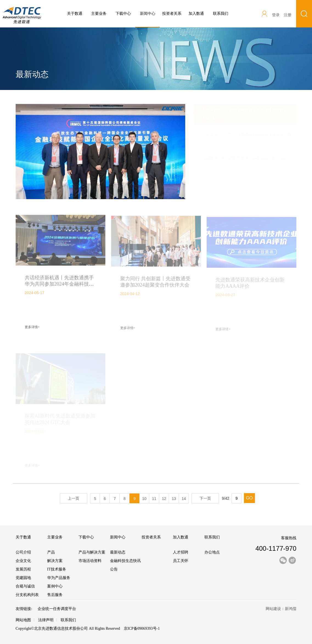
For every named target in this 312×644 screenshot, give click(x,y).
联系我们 (221, 14)
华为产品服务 (59, 578)
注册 (288, 15)
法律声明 (46, 620)
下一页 (205, 498)
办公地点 (212, 552)
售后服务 (55, 595)
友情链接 (23, 609)
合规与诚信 (25, 586)
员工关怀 (181, 561)
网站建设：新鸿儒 (281, 609)
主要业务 (99, 14)
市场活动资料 (90, 561)
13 (174, 499)
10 (144, 499)
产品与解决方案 (92, 552)
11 (154, 499)
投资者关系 (172, 14)
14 (184, 499)
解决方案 (55, 561)
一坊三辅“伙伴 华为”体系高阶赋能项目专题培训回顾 (242, 134)
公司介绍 (23, 552)
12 (164, 499)
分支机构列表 (27, 595)
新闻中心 (147, 19)
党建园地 (23, 578)
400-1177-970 (276, 548)
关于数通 (75, 14)
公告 (114, 569)
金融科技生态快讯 (125, 561)
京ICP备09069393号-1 (141, 629)
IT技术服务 (57, 569)
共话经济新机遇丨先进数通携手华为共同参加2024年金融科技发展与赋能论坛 (59, 285)
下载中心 (123, 14)
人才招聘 (181, 552)
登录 (276, 15)
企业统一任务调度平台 (57, 609)
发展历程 (23, 569)
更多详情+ (32, 329)
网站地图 (23, 620)
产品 (51, 552)
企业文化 (23, 561)
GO (249, 498)
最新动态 (118, 552)
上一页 (74, 498)
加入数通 (196, 14)
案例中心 (55, 586)
